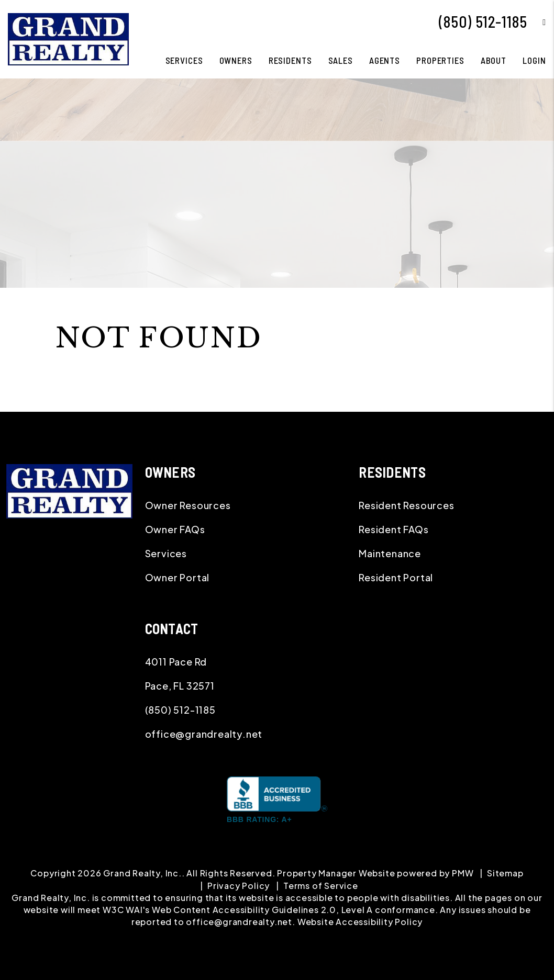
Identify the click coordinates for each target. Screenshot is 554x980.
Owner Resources (188, 505)
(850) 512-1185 (483, 21)
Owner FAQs (175, 529)
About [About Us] (494, 60)
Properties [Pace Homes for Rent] (440, 60)
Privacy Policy (239, 886)
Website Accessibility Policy (360, 922)
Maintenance (390, 553)
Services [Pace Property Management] (184, 60)
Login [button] (534, 60)
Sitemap (505, 873)
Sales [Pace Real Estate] (341, 60)
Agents (385, 60)
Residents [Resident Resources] (290, 60)
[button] (536, 22)
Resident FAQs (394, 529)
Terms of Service (321, 886)
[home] (68, 38)
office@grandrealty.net (204, 734)
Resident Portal (396, 577)
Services (166, 553)
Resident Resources (406, 505)
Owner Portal (178, 577)
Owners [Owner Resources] (236, 60)
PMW (463, 873)
